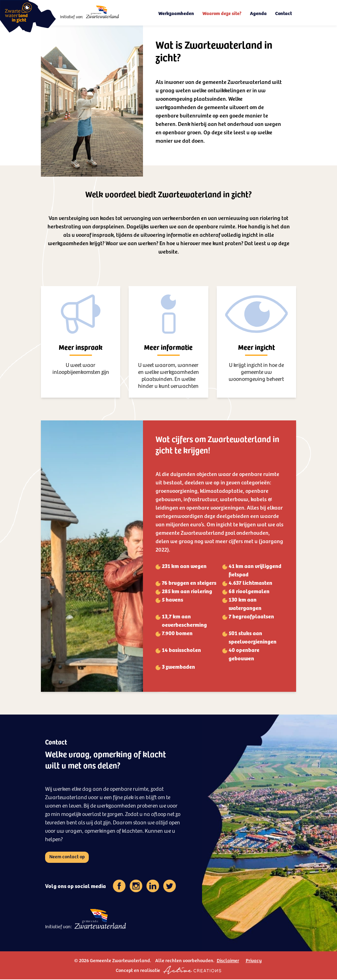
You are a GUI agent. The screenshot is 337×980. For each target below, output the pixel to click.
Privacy (254, 961)
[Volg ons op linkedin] (153, 887)
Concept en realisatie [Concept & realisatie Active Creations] (168, 971)
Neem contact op (67, 857)
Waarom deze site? (222, 13)
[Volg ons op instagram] (136, 887)
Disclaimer (228, 961)
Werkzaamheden (176, 13)
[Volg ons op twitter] (170, 887)
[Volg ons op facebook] (119, 887)
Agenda (258, 13)
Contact (284, 13)
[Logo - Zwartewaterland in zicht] (28, 16)
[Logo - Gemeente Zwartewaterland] (103, 12)
